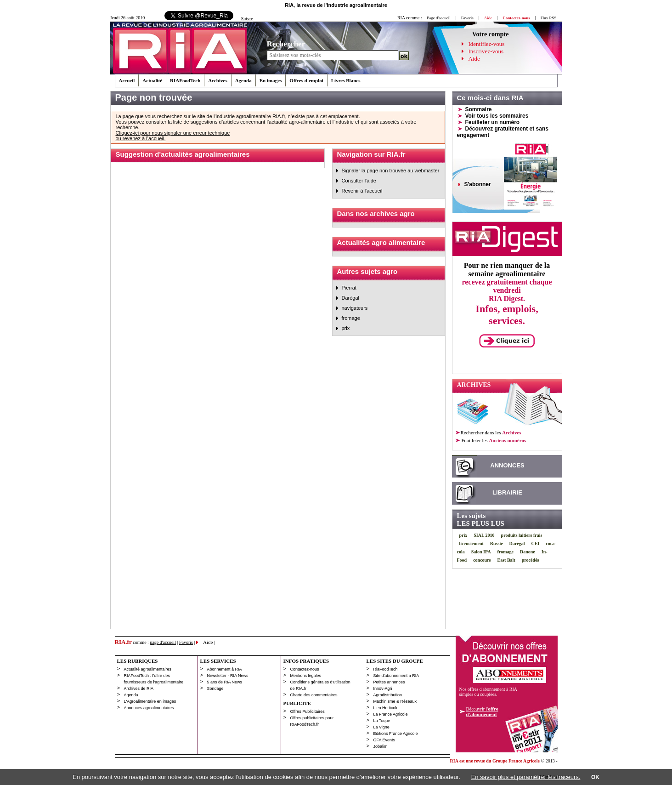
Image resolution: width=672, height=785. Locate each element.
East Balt (506, 560)
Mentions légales (306, 676)
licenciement (472, 543)
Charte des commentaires (314, 695)
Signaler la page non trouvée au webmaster (391, 171)
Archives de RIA (139, 688)
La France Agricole (391, 714)
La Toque (382, 721)
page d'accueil (163, 642)
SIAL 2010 (484, 535)
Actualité (152, 80)
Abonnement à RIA (225, 669)
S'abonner (478, 184)
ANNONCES (507, 465)
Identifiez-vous (487, 44)
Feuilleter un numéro (493, 122)
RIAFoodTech (185, 80)
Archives (217, 80)
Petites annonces (389, 682)
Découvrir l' (482, 711)
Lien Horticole (386, 708)
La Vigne (381, 727)
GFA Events (384, 740)
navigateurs (355, 308)
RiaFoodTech (386, 669)
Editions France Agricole (396, 734)
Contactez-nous (305, 669)
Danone (528, 552)
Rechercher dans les (491, 432)
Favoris (467, 18)
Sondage (215, 688)
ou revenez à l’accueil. (141, 138)
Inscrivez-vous (486, 51)
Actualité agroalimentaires (148, 669)
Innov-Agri (383, 688)
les (494, 440)
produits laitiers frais (522, 535)
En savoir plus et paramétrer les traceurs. (526, 777)
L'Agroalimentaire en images (150, 701)
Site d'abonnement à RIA (396, 676)
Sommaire (479, 109)
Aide (474, 59)
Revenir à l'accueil (362, 191)
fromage (351, 318)
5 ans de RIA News (225, 682)
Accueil (127, 80)
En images (271, 80)
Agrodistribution (388, 695)
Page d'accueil (438, 18)
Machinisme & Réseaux (395, 701)
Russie (497, 543)
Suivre (247, 19)
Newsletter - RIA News (228, 676)
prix (346, 328)
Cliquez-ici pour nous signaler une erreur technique (173, 133)
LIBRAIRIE (507, 492)
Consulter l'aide (359, 181)
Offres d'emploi (306, 80)
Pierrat (349, 288)
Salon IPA (481, 552)
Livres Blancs (346, 80)
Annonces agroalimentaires (149, 708)
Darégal (351, 298)
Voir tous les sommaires (497, 116)
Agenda (243, 80)
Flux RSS (549, 18)
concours (482, 560)
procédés (531, 560)
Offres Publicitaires (308, 711)
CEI (536, 543)
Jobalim (381, 746)
